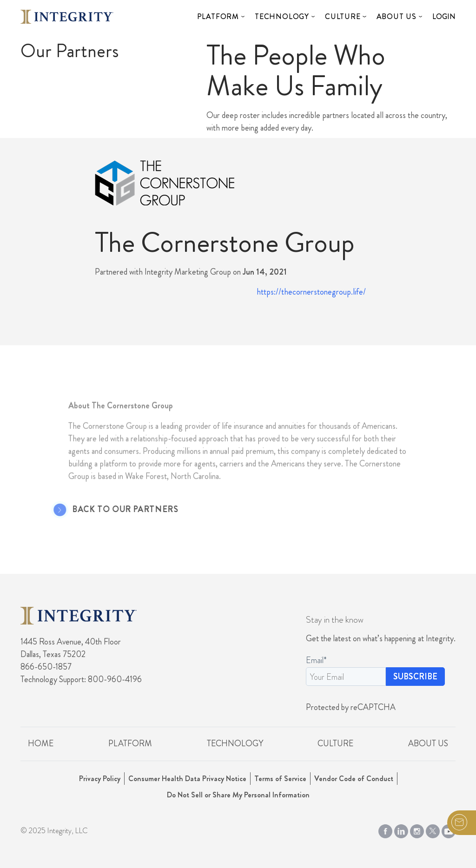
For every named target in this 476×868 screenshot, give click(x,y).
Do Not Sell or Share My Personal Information (238, 795)
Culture (343, 16)
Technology (282, 16)
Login (444, 16)
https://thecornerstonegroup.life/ (311, 292)
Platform (218, 16)
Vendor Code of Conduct (354, 779)
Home (41, 743)
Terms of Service (280, 779)
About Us (397, 16)
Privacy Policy (100, 779)
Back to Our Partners (114, 510)
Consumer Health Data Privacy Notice (187, 779)
